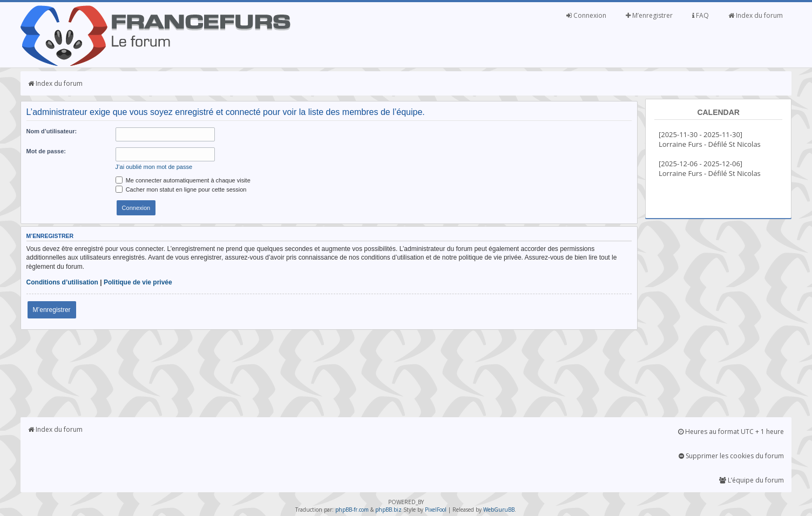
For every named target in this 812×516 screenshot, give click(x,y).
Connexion (586, 15)
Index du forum (756, 15)
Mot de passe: (46, 151)
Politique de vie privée (138, 282)
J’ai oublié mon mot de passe (154, 167)
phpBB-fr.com (352, 510)
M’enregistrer (649, 15)
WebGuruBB (499, 510)
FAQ (701, 15)
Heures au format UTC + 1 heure (731, 432)
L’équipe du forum (752, 480)
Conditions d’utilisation (62, 282)
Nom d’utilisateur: (52, 131)
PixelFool (436, 510)
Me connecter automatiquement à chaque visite (183, 180)
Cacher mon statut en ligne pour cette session (181, 189)
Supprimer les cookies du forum (731, 456)
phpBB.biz (388, 510)
